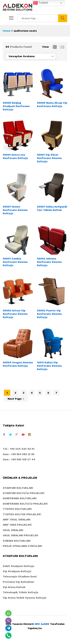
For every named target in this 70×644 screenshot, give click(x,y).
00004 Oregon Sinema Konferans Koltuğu (18, 364)
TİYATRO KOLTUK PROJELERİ (22, 514)
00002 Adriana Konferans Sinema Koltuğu (49, 262)
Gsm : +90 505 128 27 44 (19, 459)
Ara (63, 18)
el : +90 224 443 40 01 (20, 449)
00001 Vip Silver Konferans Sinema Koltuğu (49, 158)
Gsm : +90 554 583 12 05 (19, 454)
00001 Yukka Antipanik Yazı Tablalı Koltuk (52, 208)
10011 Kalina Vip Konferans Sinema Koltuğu (49, 366)
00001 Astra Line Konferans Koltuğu (15, 156)
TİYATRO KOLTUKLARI (17, 509)
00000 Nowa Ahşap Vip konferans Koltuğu (52, 104)
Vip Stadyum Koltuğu (17, 571)
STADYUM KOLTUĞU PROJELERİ (24, 493)
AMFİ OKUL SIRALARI (17, 519)
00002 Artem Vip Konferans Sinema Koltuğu (15, 314)
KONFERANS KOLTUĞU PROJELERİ (25, 504)
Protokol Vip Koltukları (18, 582)
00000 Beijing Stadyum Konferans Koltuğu (16, 106)
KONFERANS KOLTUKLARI (20, 498)
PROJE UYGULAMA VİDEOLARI (22, 546)
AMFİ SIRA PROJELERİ (17, 525)
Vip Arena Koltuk (14, 587)
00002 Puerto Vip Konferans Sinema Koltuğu (49, 314)
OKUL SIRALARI (13, 530)
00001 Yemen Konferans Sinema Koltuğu (15, 210)
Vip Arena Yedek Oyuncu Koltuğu (25, 598)
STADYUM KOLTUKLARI (18, 488)
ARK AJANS (42, 624)
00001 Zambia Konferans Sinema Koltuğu (15, 262)
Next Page (16, 399)
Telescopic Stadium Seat (20, 576)
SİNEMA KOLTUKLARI (17, 541)
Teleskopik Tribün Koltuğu (21, 592)
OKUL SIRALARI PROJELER (20, 535)
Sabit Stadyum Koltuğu (18, 566)
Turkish (41, 3)
